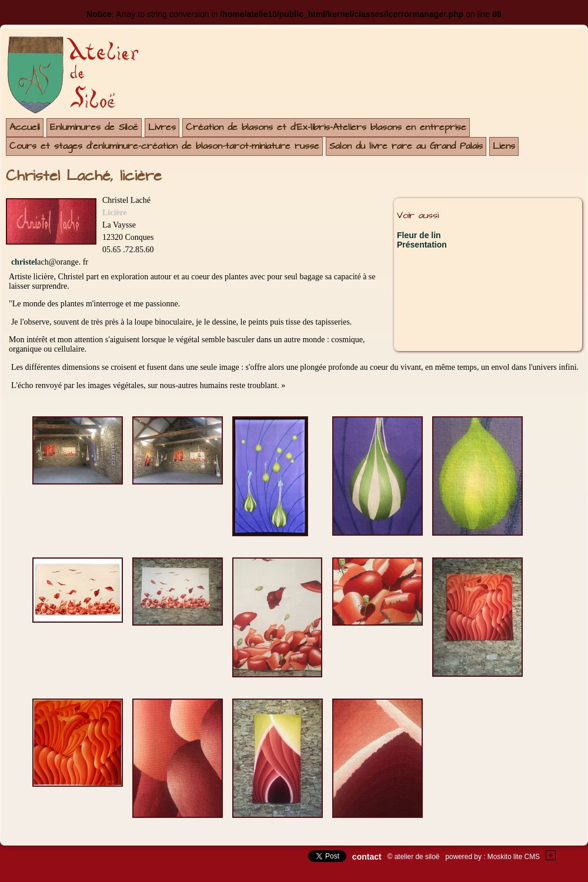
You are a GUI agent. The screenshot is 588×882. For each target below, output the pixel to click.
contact (367, 857)
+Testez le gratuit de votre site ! (551, 855)
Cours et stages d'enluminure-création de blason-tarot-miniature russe (164, 146)
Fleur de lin (419, 235)
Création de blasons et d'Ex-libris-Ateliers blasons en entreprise (326, 127)
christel (24, 262)
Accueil (25, 127)
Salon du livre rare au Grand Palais (406, 146)
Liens (504, 146)
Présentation (422, 245)
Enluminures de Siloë (94, 127)
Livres (162, 127)
